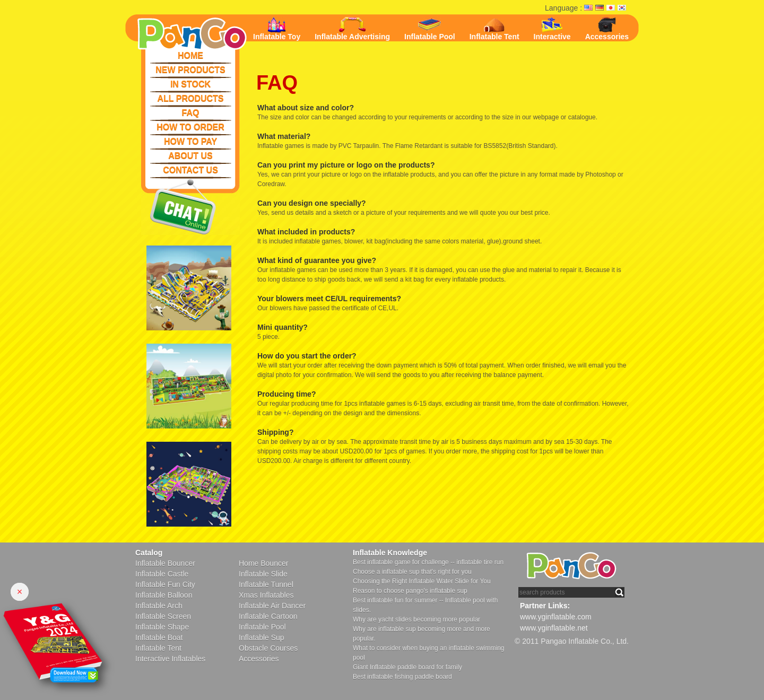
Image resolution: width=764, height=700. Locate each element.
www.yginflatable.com (556, 617)
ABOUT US (190, 156)
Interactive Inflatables (170, 659)
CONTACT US (190, 170)
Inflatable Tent (494, 30)
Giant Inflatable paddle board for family (407, 667)
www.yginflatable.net (554, 628)
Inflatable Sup (262, 637)
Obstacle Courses (268, 648)
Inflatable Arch (159, 606)
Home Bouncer (263, 563)
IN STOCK (190, 84)
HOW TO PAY (190, 141)
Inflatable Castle (162, 574)
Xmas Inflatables (266, 595)
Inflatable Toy (277, 29)
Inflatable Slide (263, 574)
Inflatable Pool (430, 29)
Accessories (607, 29)
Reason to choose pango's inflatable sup (410, 591)
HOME (190, 55)
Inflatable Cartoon (268, 616)
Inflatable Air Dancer (272, 606)
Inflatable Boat (159, 637)
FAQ (191, 113)
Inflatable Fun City (165, 584)
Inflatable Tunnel (266, 584)
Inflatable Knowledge (390, 553)
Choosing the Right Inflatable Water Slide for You (422, 581)
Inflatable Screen (163, 616)
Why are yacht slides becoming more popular (416, 619)
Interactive (552, 29)
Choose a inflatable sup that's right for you (412, 572)
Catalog (149, 553)
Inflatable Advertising (352, 29)
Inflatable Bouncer (165, 563)
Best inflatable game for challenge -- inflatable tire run (428, 562)
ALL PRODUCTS (190, 98)
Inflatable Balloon (164, 595)
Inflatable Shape (162, 627)
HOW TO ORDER (190, 127)
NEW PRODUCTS (190, 70)
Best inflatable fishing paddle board (402, 677)
